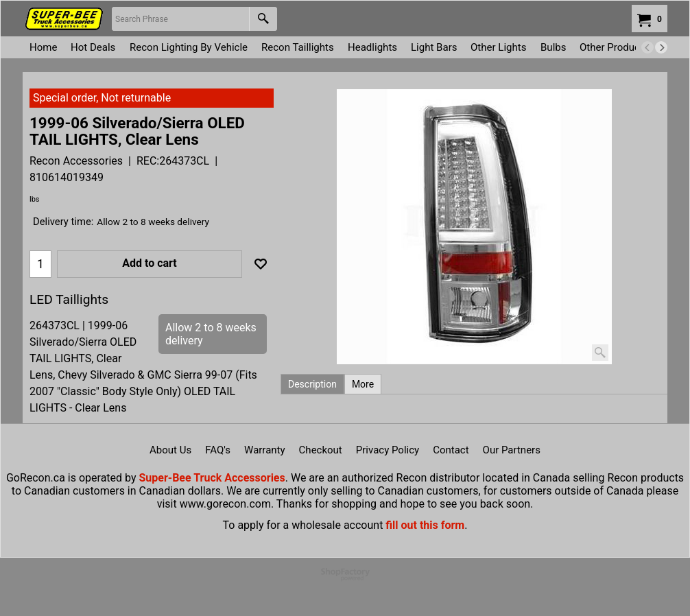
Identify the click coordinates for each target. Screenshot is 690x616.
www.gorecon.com (225, 504)
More (363, 384)
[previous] (647, 47)
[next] (661, 47)
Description (312, 384)
